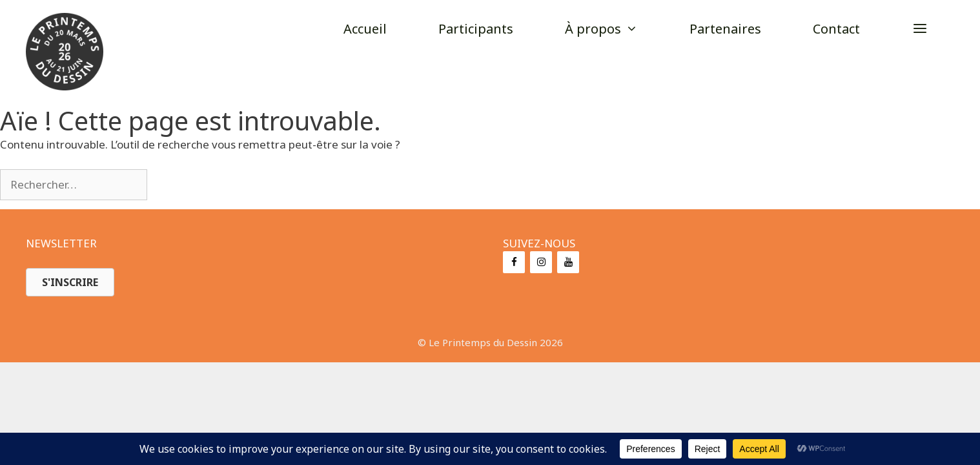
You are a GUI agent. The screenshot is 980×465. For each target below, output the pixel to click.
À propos (614, 29)
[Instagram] (541, 262)
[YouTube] (568, 262)
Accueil (365, 29)
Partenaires (725, 29)
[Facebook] (514, 262)
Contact (836, 29)
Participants (476, 29)
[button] (920, 29)
